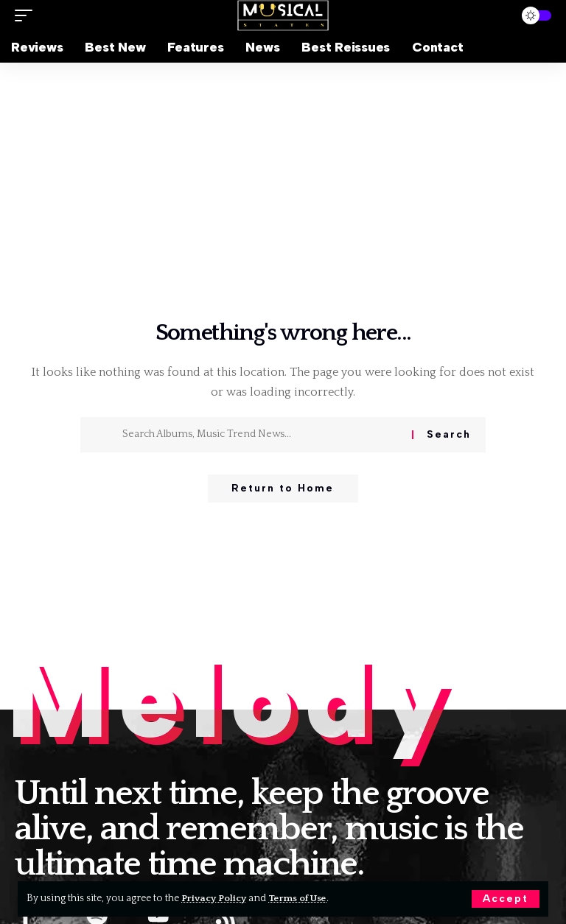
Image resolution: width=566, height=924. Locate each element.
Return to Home (283, 489)
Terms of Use (303, 898)
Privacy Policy (216, 898)
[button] (506, 899)
